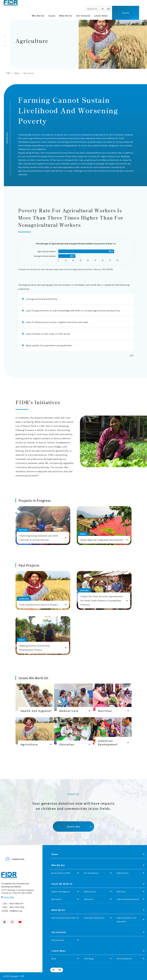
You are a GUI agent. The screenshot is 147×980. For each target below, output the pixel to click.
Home (55, 854)
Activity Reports (124, 959)
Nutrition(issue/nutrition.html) (112, 699)
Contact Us (92, 9)
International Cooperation (64, 918)
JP (103, 9)
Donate (126, 13)
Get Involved (83, 16)
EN (108, 9)
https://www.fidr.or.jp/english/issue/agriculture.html (35, 732)
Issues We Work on (62, 884)
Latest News (101, 16)
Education (89, 899)
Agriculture (57, 899)
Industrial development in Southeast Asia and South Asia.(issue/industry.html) (112, 732)
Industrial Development (128, 899)
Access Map (9, 897)
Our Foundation (91, 873)
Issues (52, 16)
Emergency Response (94, 918)
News (54, 959)
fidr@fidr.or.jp (16, 911)
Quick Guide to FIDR (60, 873)
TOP (8, 73)
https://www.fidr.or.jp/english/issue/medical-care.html (73, 699)
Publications (123, 873)
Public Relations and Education (126, 920)
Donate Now (73, 826)
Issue (17, 73)
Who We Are (38, 16)
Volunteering (57, 940)
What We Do (66, 16)
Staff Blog (89, 959)
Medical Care (90, 892)
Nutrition (121, 892)
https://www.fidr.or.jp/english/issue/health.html (35, 699)
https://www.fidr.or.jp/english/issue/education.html (73, 732)
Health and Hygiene (60, 892)
